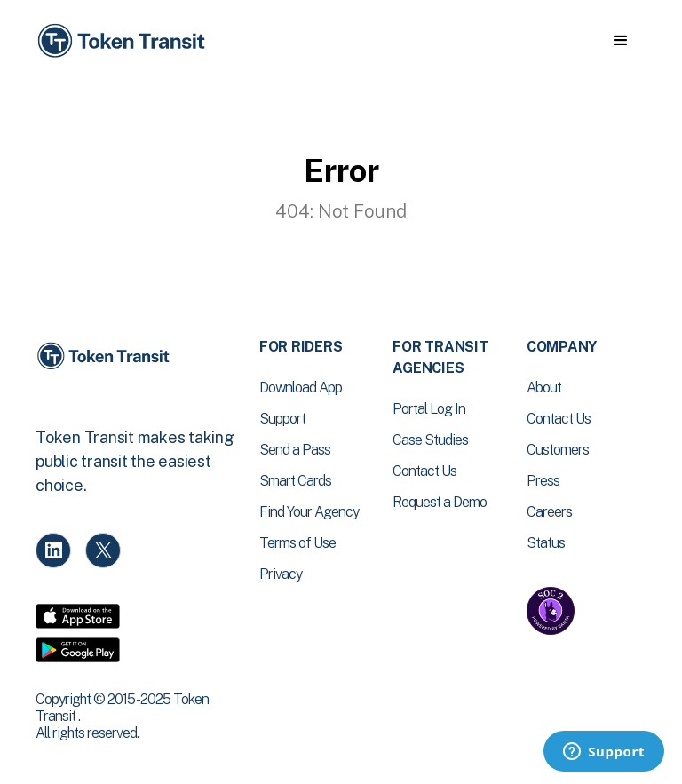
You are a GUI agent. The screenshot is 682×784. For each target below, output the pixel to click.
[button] (620, 41)
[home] (124, 41)
